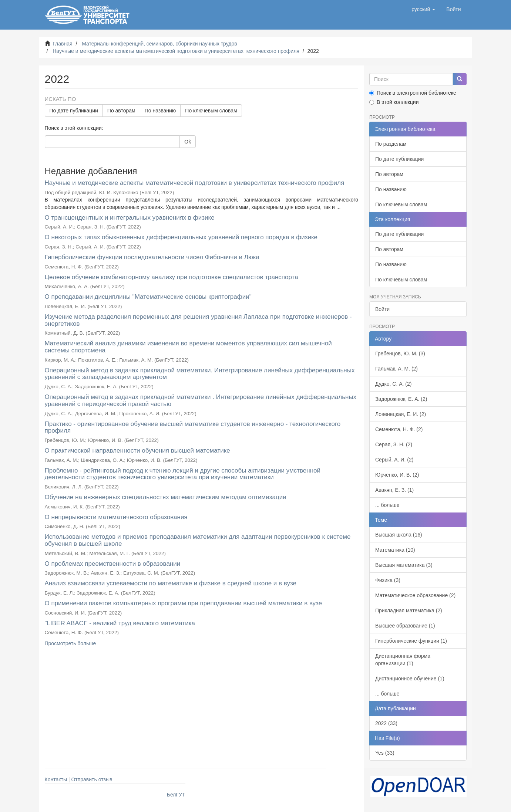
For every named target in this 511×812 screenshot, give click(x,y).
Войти (382, 309)
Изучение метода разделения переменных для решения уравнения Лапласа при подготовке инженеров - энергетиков (198, 320)
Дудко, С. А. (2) (393, 384)
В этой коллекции (394, 102)
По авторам (121, 111)
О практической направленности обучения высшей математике (137, 451)
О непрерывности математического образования (116, 517)
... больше (387, 505)
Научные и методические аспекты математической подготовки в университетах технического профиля (176, 51)
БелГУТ (176, 795)
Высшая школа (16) (399, 535)
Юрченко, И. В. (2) (397, 475)
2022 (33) (386, 723)
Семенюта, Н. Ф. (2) (399, 429)
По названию (160, 111)
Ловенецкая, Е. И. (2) (401, 414)
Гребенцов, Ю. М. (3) (400, 353)
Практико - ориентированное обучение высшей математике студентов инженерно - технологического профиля (193, 427)
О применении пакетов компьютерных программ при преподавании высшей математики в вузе (184, 603)
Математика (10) (395, 550)
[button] (423, 9)
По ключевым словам (211, 111)
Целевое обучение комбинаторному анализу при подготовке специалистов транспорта (172, 277)
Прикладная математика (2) (409, 610)
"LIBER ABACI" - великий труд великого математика (120, 623)
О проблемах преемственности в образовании (113, 564)
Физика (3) (388, 580)
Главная (62, 44)
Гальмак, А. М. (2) (396, 369)
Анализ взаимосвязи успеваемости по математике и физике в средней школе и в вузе (171, 583)
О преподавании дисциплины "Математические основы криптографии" (148, 297)
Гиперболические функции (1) (411, 641)
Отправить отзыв (92, 779)
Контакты (56, 779)
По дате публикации (74, 111)
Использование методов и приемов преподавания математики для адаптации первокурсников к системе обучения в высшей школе (198, 540)
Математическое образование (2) (415, 595)
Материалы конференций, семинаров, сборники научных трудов (159, 44)
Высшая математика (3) (404, 565)
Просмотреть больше (70, 643)
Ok (188, 142)
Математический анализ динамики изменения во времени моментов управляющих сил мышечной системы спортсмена (188, 347)
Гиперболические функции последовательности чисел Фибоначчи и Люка (152, 257)
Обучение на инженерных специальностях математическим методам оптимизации (166, 497)
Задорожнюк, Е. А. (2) (401, 399)
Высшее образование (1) (405, 626)
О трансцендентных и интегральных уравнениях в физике (130, 218)
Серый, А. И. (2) (394, 460)
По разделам (391, 144)
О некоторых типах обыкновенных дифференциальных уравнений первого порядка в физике (181, 237)
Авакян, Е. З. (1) (394, 490)
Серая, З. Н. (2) (394, 444)
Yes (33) (385, 753)
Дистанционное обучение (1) (410, 679)
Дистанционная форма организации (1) (403, 660)
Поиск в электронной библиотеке (413, 93)
